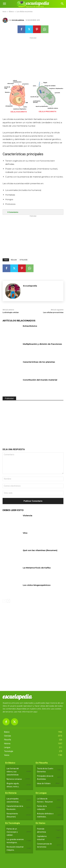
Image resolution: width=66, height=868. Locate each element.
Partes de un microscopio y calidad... (12, 832)
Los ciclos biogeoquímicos (37, 585)
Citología (23, 260)
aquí (35, 712)
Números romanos (14, 779)
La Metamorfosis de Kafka (37, 568)
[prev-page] (4, 601)
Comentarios (13, 212)
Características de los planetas (39, 362)
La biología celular (11, 312)
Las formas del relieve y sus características (13, 772)
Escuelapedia (18, 20)
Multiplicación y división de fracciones (42, 344)
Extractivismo (30, 326)
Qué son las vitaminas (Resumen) (40, 550)
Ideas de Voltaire (44, 783)
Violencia (28, 516)
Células (14, 260)
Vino (25, 533)
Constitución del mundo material (40, 380)
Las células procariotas (53, 312)
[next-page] (8, 601)
